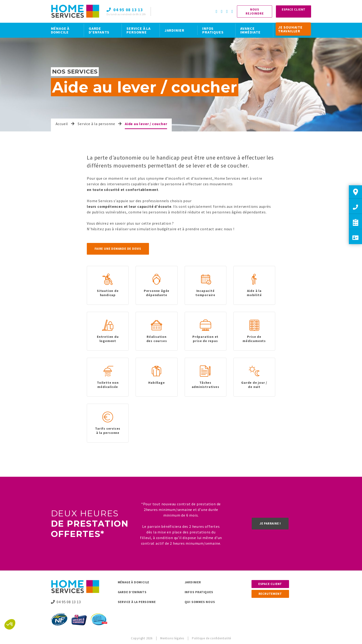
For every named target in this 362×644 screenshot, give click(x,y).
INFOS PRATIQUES (213, 30)
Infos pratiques (199, 592)
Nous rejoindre (255, 11)
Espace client (270, 584)
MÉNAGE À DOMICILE (60, 30)
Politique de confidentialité (211, 638)
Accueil (62, 124)
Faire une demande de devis (118, 249)
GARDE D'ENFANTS (99, 30)
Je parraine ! (270, 523)
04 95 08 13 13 (66, 602)
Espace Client (294, 9)
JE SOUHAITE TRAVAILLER (290, 29)
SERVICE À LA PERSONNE (139, 30)
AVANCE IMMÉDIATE (250, 30)
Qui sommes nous (200, 602)
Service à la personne (96, 124)
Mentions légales (172, 638)
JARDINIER (174, 30)
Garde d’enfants (132, 592)
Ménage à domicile (134, 582)
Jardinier (193, 582)
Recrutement (270, 594)
